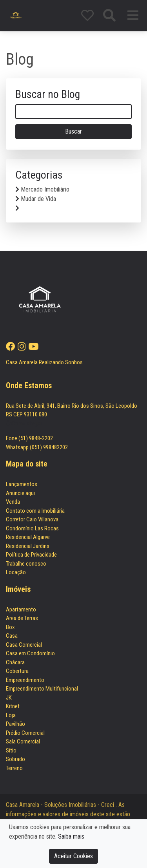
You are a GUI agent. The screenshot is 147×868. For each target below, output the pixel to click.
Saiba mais (71, 836)
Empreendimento (25, 680)
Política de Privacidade (31, 555)
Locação (16, 572)
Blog (20, 59)
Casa (12, 636)
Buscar (73, 131)
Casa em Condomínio (30, 653)
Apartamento (21, 609)
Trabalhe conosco (26, 564)
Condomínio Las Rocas (32, 528)
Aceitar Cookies (73, 856)
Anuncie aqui (20, 493)
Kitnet (13, 706)
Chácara (15, 662)
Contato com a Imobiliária (35, 511)
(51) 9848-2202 (36, 438)
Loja (11, 715)
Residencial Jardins (28, 546)
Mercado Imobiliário (45, 189)
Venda (13, 502)
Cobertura (17, 671)
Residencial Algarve (28, 537)
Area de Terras (22, 618)
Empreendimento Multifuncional (42, 689)
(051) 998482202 (49, 447)
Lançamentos (22, 484)
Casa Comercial (24, 645)
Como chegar (24, 423)
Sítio (11, 750)
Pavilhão (15, 724)
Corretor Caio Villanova (32, 519)
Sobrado (15, 759)
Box (10, 627)
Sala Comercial (23, 741)
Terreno (14, 768)
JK (9, 698)
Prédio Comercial (25, 733)
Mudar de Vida (38, 199)
